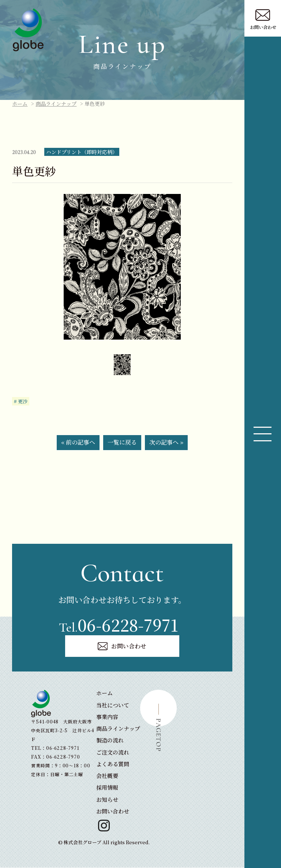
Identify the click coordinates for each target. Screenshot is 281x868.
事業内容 (107, 717)
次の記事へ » (166, 442)
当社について (113, 705)
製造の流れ (110, 741)
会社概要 (107, 776)
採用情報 (107, 788)
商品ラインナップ (56, 104)
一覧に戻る (122, 442)
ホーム (20, 104)
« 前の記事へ (78, 442)
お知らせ (107, 800)
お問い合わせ (122, 646)
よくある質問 (113, 765)
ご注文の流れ (113, 753)
